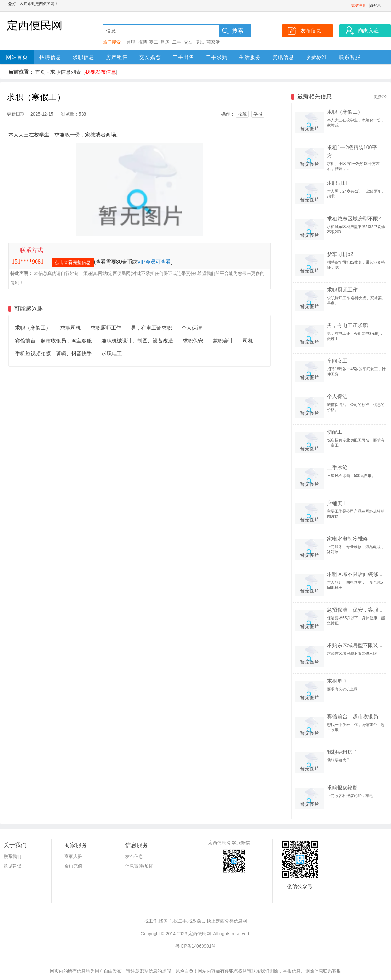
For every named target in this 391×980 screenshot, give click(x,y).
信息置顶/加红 (139, 866)
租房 (165, 42)
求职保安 (193, 341)
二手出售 (183, 57)
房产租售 (117, 57)
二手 (177, 42)
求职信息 (84, 57)
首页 (40, 72)
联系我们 (12, 856)
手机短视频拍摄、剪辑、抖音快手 (53, 354)
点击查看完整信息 (73, 262)
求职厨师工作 (106, 328)
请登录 (375, 5)
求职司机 (71, 328)
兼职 (131, 42)
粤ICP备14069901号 (195, 946)
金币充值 (73, 866)
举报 (258, 114)
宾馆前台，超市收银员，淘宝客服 (53, 341)
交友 (188, 42)
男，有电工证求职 (151, 328)
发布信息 (134, 856)
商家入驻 (73, 856)
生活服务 (250, 57)
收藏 (242, 114)
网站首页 (17, 57)
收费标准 (316, 57)
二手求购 (217, 57)
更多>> (380, 96)
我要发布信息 (100, 72)
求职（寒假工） (33, 328)
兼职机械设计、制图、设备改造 (137, 341)
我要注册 (358, 5)
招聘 (142, 42)
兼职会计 (223, 341)
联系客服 (350, 57)
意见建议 (12, 866)
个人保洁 (192, 328)
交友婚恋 (150, 57)
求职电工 (112, 354)
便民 (200, 42)
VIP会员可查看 (154, 262)
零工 (154, 42)
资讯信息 (283, 57)
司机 (248, 341)
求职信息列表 (66, 72)
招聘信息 (50, 57)
